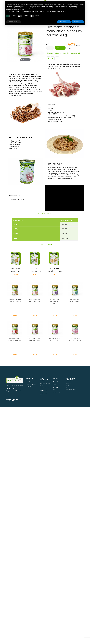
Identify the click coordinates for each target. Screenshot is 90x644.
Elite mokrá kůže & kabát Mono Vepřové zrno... (55, 301)
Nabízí (28, 363)
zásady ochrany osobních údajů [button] (57, 5)
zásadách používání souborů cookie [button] (67, 6)
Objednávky (56, 366)
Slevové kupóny (57, 374)
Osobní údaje (56, 363)
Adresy (55, 371)
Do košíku (60, 48)
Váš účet (56, 360)
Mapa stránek (43, 372)
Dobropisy (56, 368)
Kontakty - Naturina (45, 369)
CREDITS (19, 372)
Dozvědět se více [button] (14, 22)
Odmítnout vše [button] (64, 22)
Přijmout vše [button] (78, 22)
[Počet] (50, 48)
